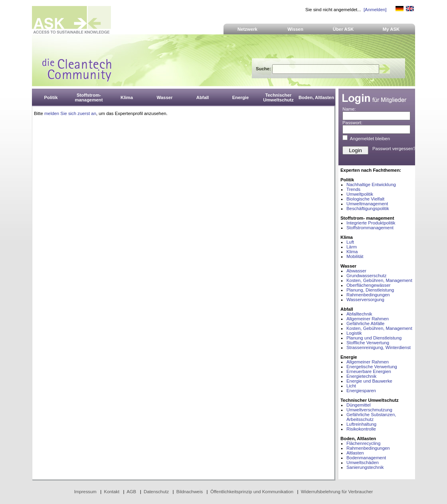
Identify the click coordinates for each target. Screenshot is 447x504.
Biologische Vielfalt (365, 199)
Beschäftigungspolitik (368, 208)
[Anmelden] (375, 10)
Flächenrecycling (363, 443)
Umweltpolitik (360, 194)
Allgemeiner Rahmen (368, 319)
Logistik (354, 333)
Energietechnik (361, 376)
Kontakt (112, 492)
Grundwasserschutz (366, 276)
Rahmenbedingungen (368, 295)
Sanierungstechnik (365, 467)
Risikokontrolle (361, 429)
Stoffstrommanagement (370, 228)
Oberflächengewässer (369, 285)
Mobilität (355, 256)
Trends (353, 189)
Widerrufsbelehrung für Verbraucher (337, 492)
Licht (351, 386)
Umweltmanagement (367, 204)
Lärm (352, 247)
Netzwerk (247, 29)
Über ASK (343, 29)
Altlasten (355, 453)
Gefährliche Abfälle (365, 323)
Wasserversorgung (365, 300)
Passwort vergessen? (394, 149)
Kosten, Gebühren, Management (379, 280)
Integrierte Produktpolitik (371, 223)
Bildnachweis (190, 492)
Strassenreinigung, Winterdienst (379, 347)
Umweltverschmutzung (369, 410)
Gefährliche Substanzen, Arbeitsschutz (371, 417)
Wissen (295, 29)
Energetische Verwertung (372, 367)
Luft (350, 242)
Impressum (85, 492)
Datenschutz (156, 492)
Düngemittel (359, 405)
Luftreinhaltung (361, 424)
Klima (352, 252)
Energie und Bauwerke (369, 381)
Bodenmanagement (366, 458)
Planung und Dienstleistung (374, 338)
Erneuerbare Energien (369, 371)
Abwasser (356, 271)
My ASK (391, 29)
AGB (131, 492)
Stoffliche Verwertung (368, 343)
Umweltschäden (363, 462)
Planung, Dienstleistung (370, 290)
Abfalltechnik (359, 314)
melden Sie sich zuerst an (70, 113)
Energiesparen (361, 391)
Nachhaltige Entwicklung (371, 185)
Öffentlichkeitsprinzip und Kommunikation (252, 492)
